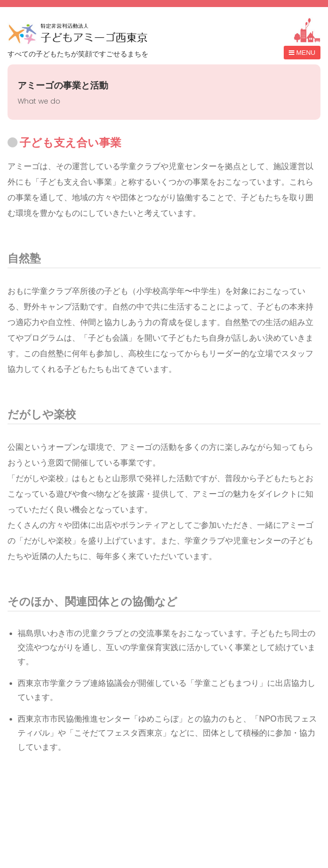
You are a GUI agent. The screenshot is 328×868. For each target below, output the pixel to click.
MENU (306, 53)
